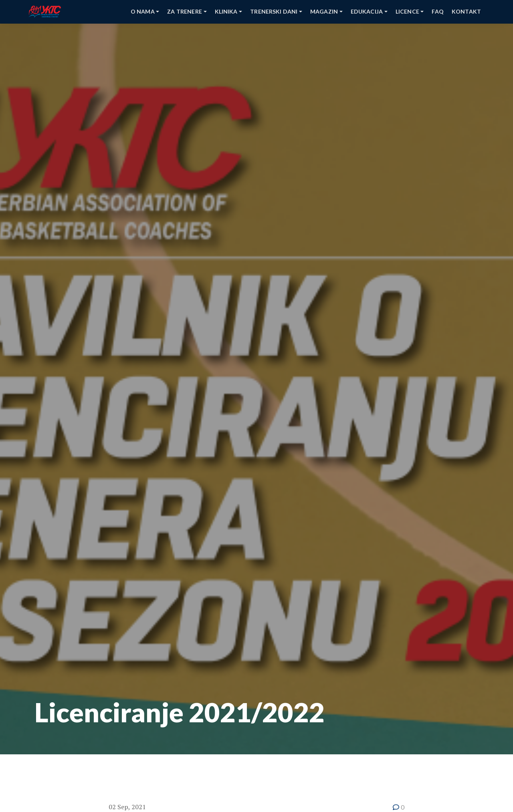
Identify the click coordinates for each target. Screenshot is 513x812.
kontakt (466, 11)
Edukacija (367, 11)
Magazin (324, 11)
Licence (407, 11)
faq (437, 11)
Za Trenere (185, 11)
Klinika (226, 11)
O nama (143, 11)
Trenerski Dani (274, 11)
